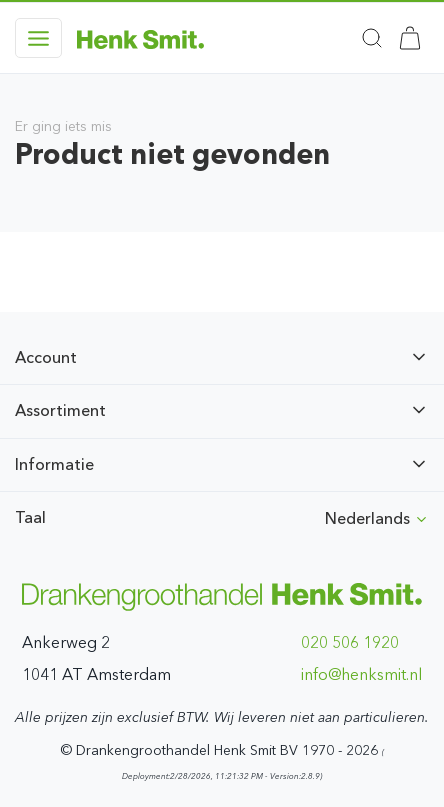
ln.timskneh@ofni (361, 674)
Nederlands (377, 518)
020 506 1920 (350, 642)
